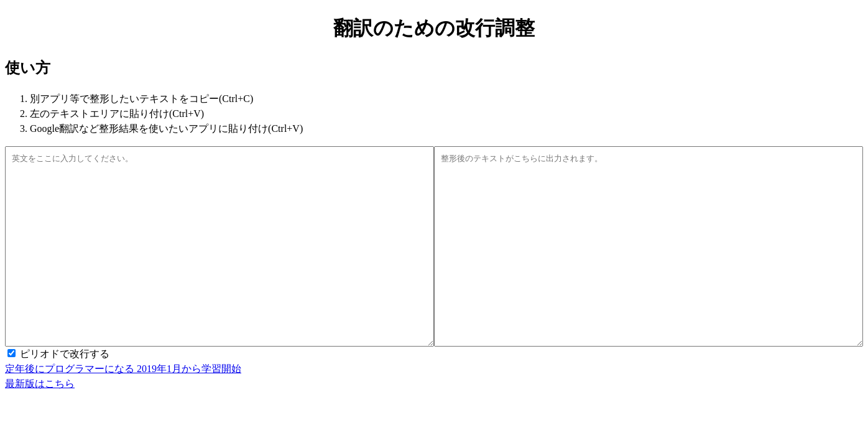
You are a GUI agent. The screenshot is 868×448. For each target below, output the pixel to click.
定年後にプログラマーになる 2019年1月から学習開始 (123, 406)
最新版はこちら (40, 421)
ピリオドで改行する (65, 391)
